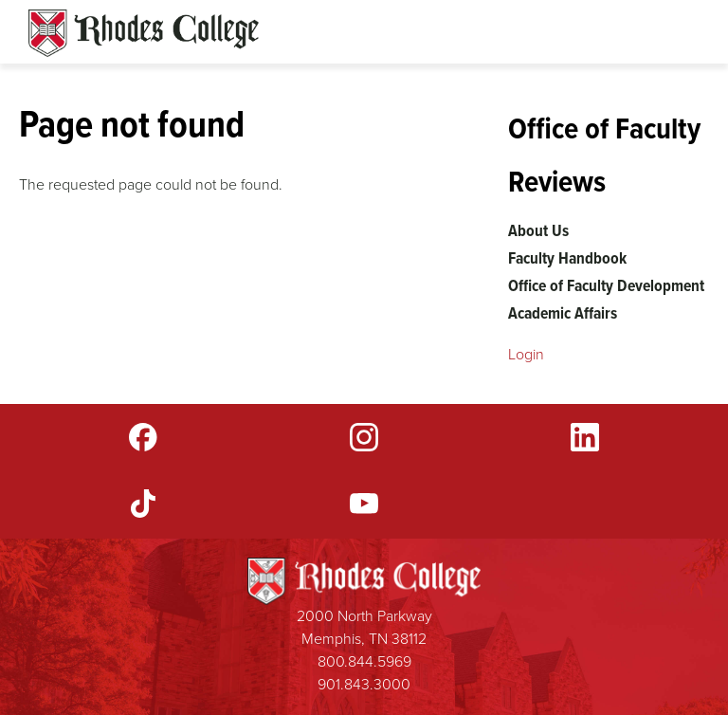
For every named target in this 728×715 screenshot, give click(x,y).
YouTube (364, 504)
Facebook (143, 437)
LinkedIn (585, 437)
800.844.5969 (364, 661)
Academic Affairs (563, 313)
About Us (538, 230)
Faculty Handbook (567, 258)
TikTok (143, 504)
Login (526, 354)
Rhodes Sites (144, 33)
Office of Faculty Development (606, 285)
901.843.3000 (364, 684)
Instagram (364, 437)
